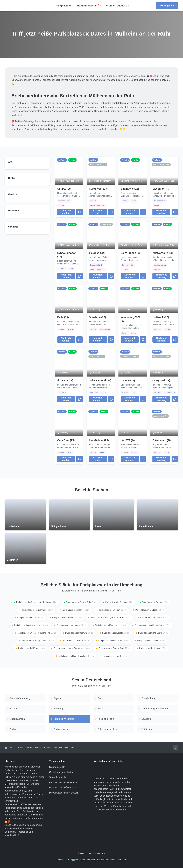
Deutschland (27, 748)
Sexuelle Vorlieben (59, 777)
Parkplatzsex (63, 6)
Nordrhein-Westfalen (44, 748)
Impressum (99, 853)
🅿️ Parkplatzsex (12, 748)
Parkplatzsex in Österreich (63, 788)
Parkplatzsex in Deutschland (64, 782)
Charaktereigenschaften (61, 772)
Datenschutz (85, 853)
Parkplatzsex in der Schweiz (64, 793)
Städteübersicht (57, 767)
